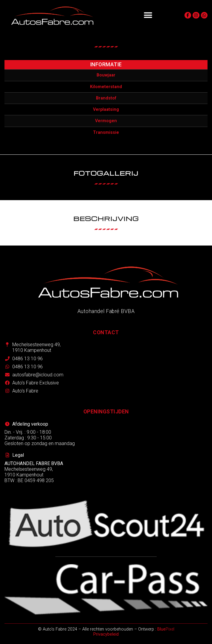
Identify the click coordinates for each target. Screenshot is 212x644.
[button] (148, 15)
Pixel (166, 629)
